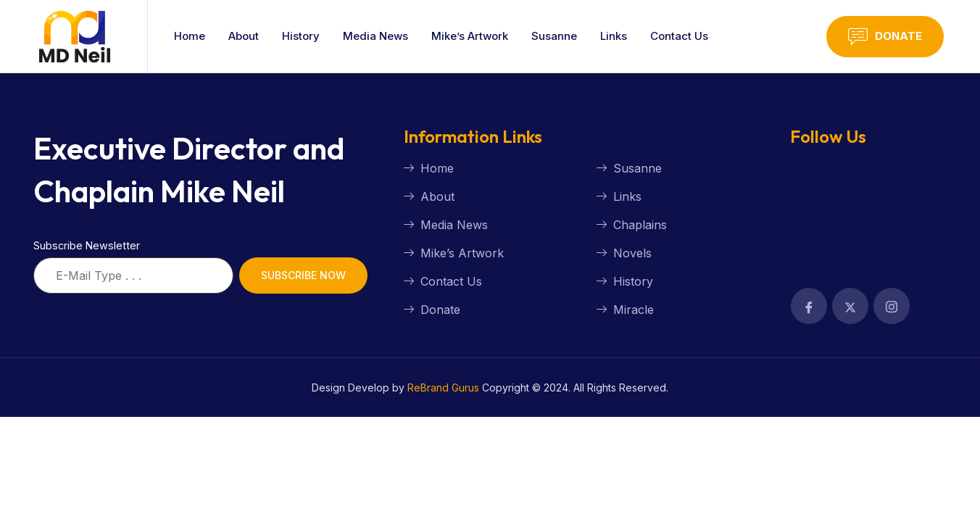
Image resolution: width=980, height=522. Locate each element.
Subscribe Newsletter (87, 245)
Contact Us (679, 36)
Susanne (554, 36)
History (301, 36)
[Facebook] (809, 306)
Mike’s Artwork (470, 36)
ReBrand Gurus (443, 388)
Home (190, 36)
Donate (885, 37)
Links (614, 36)
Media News (375, 36)
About (244, 36)
